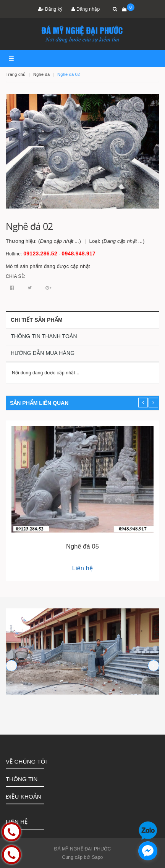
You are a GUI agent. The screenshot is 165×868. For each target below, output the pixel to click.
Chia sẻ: (16, 276)
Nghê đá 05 (82, 546)
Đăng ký (50, 9)
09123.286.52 (40, 254)
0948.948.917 (78, 254)
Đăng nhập (86, 9)
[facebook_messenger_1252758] (148, 851)
